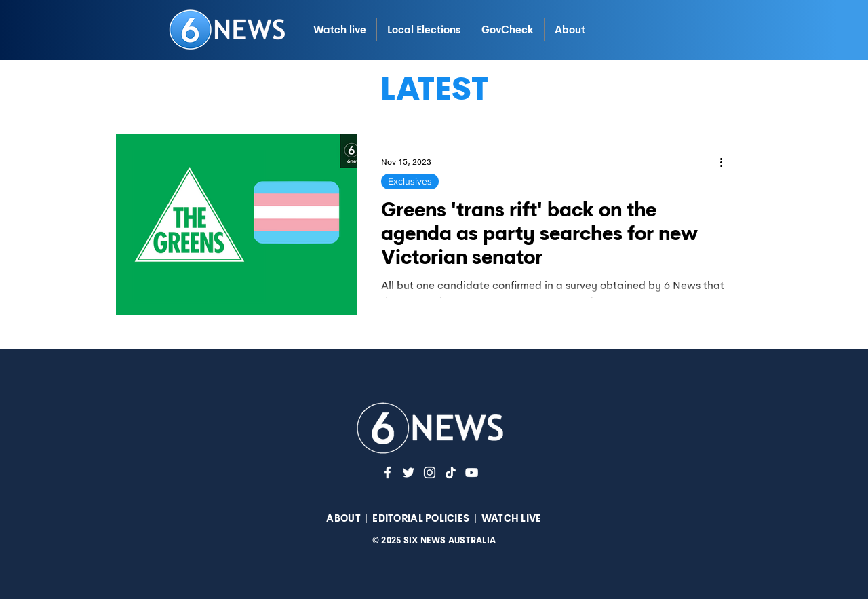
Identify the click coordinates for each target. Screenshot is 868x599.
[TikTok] (451, 472)
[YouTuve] (472, 472)
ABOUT (343, 518)
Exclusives (410, 181)
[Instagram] (430, 472)
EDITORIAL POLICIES (421, 518)
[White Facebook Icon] (388, 472)
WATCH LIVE (512, 518)
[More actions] (726, 162)
